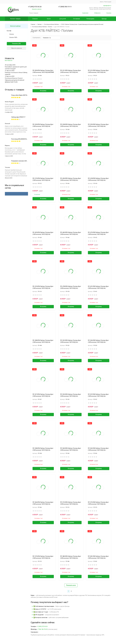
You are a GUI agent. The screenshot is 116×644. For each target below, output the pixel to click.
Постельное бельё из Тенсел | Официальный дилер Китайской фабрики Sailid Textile (15, 80)
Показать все (71, 585)
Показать (15, 44)
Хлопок (12, 34)
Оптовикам (76, 19)
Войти (102, 2)
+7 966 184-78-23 (42, 629)
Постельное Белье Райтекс (52, 24)
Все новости (9, 60)
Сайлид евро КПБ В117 (18, 117)
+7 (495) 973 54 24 (42, 626)
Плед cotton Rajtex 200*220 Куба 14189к (23, 95)
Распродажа (90, 19)
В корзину (43, 91)
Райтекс (40, 24)
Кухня (49, 19)
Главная (33, 24)
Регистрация (108, 2)
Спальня (35, 19)
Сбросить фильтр (16, 48)
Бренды (104, 19)
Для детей (63, 19)
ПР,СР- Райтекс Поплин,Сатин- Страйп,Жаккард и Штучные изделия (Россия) (82, 24)
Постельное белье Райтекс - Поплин (42, 27)
